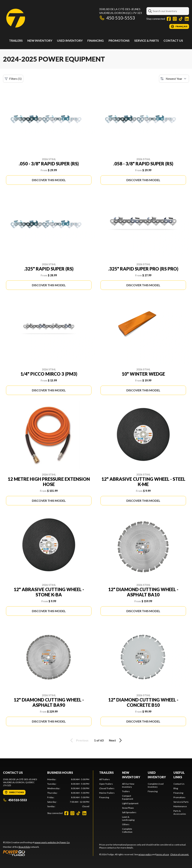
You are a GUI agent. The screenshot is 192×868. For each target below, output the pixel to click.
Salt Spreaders (129, 812)
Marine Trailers (107, 793)
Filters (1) (13, 79)
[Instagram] (175, 19)
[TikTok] (181, 19)
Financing (96, 40)
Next (116, 740)
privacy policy (145, 854)
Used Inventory (70, 40)
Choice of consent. (180, 854)
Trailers (16, 40)
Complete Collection (127, 830)
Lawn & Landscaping (128, 818)
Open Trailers (106, 784)
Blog (176, 788)
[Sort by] (174, 79)
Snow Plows (128, 808)
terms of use (163, 854)
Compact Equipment (128, 797)
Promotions (119, 40)
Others (126, 824)
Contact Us (173, 40)
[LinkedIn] (187, 19)
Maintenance (180, 806)
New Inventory (40, 40)
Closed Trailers (107, 788)
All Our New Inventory (128, 785)
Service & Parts (147, 40)
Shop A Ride (24, 847)
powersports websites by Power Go (52, 842)
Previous (79, 740)
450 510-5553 (117, 18)
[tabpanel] (68, 793)
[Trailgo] (16, 18)
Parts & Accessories (180, 812)
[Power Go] (37, 853)
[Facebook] (169, 19)
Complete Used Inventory (156, 785)
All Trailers (105, 779)
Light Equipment (130, 803)
